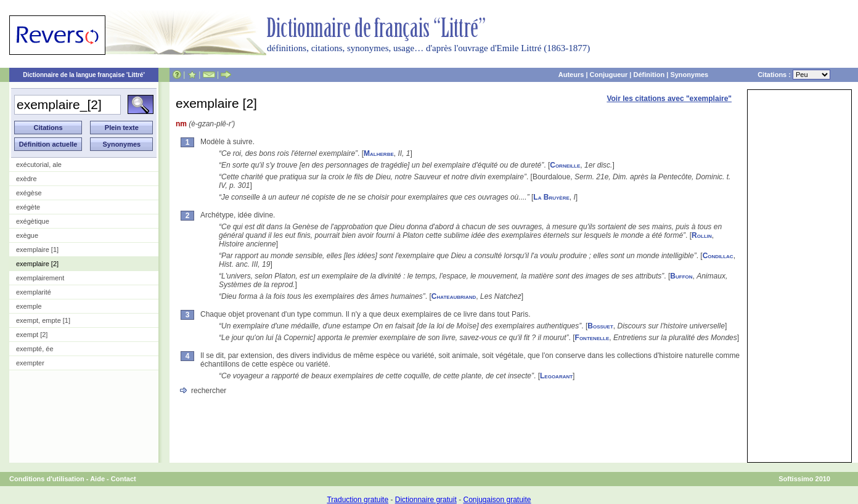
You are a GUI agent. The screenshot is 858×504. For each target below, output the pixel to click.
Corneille (565, 165)
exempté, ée (35, 349)
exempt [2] (32, 335)
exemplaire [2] (37, 264)
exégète (28, 207)
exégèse (29, 193)
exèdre (27, 179)
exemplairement (40, 278)
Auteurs (571, 75)
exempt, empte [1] (43, 320)
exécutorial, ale (39, 165)
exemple (29, 306)
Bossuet (600, 326)
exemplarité (34, 292)
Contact (124, 479)
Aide (97, 479)
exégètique (33, 221)
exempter (30, 363)
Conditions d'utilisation (47, 479)
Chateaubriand (454, 296)
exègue (27, 235)
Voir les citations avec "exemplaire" (669, 99)
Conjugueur (609, 75)
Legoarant (556, 376)
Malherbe (379, 153)
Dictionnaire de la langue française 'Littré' (84, 75)
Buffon (681, 276)
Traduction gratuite (357, 500)
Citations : (794, 75)
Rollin (702, 235)
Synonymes (689, 75)
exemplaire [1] (37, 250)
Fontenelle (592, 338)
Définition (649, 75)
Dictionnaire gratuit (426, 500)
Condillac (718, 256)
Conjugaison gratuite (497, 500)
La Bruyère (551, 197)
